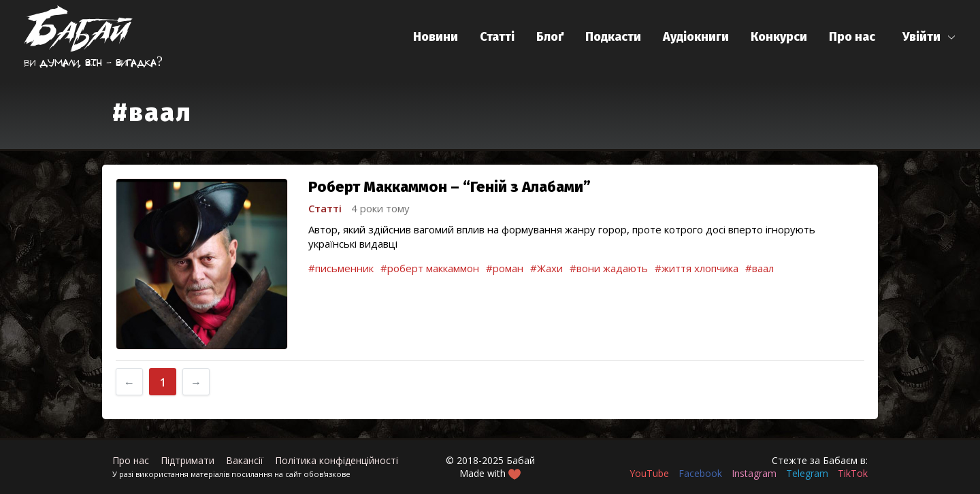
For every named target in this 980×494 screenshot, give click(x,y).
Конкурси (779, 37)
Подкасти (613, 37)
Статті (497, 37)
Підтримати (187, 460)
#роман (505, 268)
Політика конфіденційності (337, 460)
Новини (436, 37)
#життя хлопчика (697, 268)
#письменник (341, 268)
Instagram (754, 473)
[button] (929, 37)
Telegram (807, 473)
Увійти (921, 37)
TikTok (853, 473)
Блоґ (550, 37)
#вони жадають (609, 268)
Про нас (852, 37)
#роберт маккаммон (430, 268)
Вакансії (245, 460)
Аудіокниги (696, 37)
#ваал (759, 268)
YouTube (649, 473)
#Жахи (546, 268)
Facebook (700, 473)
